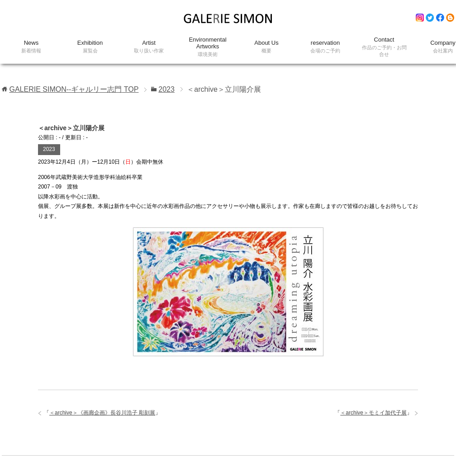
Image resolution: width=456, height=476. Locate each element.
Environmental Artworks (208, 47)
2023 (49, 149)
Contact (384, 47)
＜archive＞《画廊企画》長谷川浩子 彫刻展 (102, 413)
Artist (149, 47)
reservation (325, 47)
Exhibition (90, 47)
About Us (266, 47)
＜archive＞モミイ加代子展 (373, 413)
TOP (74, 89)
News (31, 47)
